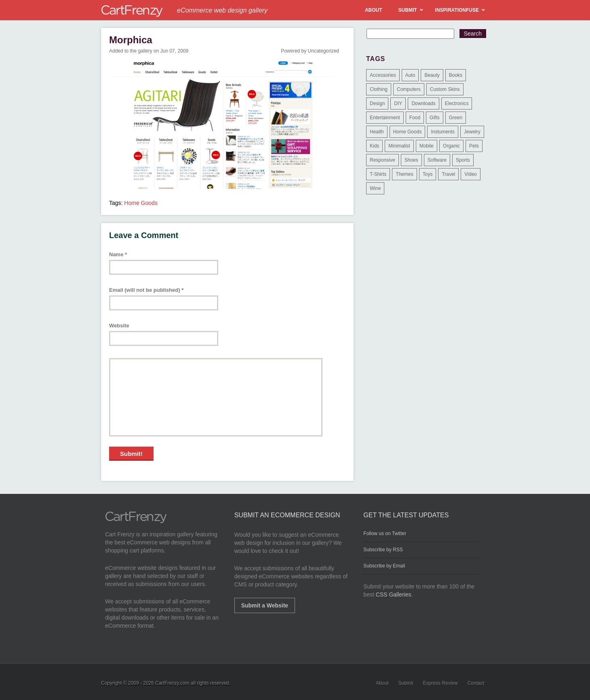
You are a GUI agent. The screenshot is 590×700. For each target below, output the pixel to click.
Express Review (440, 683)
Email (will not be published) (146, 290)
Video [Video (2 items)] (470, 174)
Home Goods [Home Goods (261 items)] (408, 132)
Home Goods (141, 203)
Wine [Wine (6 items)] (375, 188)
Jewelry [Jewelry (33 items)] (472, 132)
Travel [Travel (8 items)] (448, 174)
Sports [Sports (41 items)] (463, 160)
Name (118, 254)
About (382, 683)
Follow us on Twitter (385, 533)
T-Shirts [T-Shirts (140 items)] (378, 174)
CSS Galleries (394, 595)
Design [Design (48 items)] (377, 103)
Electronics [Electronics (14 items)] (457, 103)
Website (119, 326)
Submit (406, 683)
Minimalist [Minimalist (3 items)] (399, 146)
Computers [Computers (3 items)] (409, 89)
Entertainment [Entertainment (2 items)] (385, 118)
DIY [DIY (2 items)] (398, 103)
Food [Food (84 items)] (415, 118)
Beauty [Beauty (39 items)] (432, 75)
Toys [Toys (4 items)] (428, 174)
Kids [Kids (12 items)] (374, 146)
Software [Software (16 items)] (437, 160)
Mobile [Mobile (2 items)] (427, 146)
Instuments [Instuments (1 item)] (443, 132)
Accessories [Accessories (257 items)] (383, 75)
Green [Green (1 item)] (456, 118)
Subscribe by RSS (383, 550)
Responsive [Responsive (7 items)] (382, 160)
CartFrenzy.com (172, 683)
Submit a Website (265, 605)
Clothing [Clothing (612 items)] (379, 89)
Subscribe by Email (384, 566)
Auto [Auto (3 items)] (410, 75)
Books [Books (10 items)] (456, 75)
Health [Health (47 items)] (377, 132)
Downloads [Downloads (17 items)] (423, 103)
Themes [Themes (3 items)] (404, 174)
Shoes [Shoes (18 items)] (411, 160)
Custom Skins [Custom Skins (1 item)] (445, 89)
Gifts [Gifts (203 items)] (435, 118)
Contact (476, 683)
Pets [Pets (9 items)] (474, 146)
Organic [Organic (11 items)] (451, 146)
